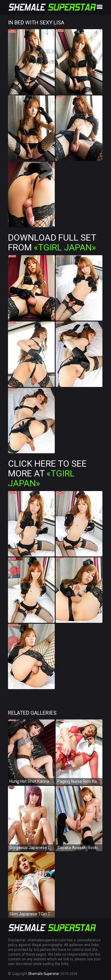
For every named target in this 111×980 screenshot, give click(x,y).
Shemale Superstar (44, 974)
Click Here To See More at (47, 473)
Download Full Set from (52, 242)
